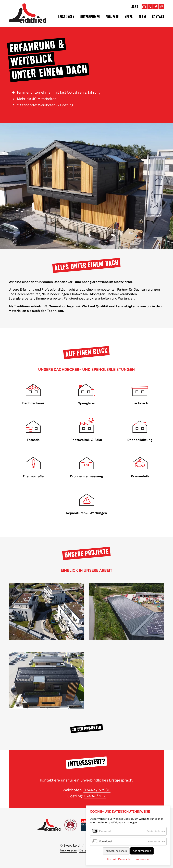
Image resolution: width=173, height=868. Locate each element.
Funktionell (106, 841)
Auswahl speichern (116, 851)
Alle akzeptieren (142, 851)
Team (142, 17)
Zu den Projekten (87, 728)
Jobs (135, 7)
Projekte (112, 17)
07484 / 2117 (95, 796)
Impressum (69, 850)
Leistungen (66, 17)
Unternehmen (90, 17)
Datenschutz (126, 859)
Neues (129, 17)
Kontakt (158, 17)
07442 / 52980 (97, 790)
